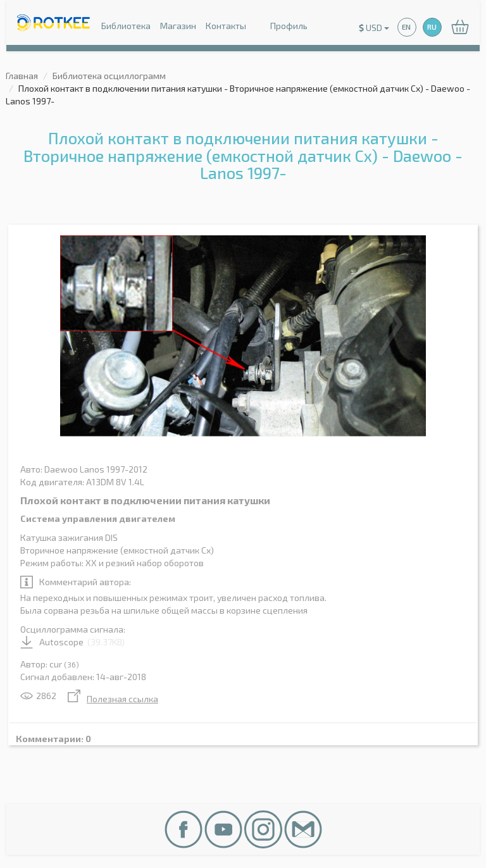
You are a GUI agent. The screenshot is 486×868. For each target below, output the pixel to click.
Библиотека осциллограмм (109, 76)
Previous (96, 324)
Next (390, 324)
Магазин (178, 26)
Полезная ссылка (113, 699)
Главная (22, 76)
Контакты (226, 26)
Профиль (282, 27)
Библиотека (126, 26)
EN (406, 27)
